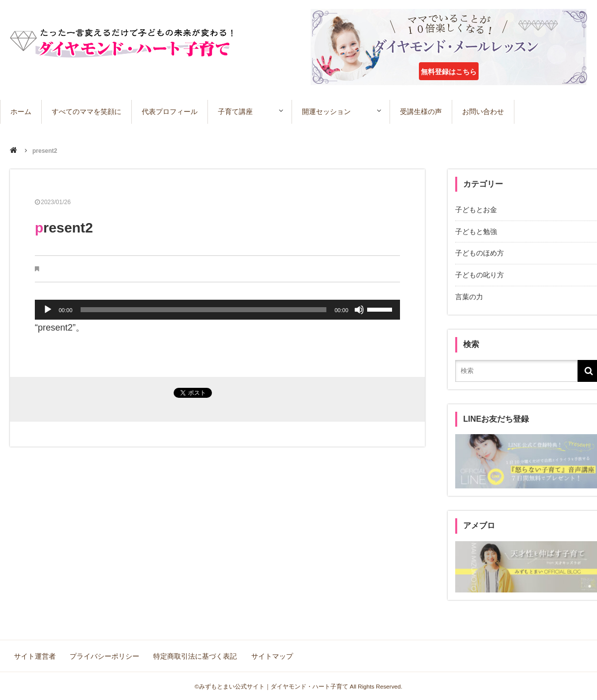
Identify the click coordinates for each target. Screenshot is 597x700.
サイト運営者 (35, 655)
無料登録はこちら (449, 72)
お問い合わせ (485, 112)
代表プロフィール (170, 112)
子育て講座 (235, 112)
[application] (217, 310)
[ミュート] (359, 310)
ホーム (21, 112)
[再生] (48, 310)
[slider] (204, 310)
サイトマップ (272, 655)
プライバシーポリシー (104, 655)
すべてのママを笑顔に (87, 112)
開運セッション (327, 112)
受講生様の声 (423, 112)
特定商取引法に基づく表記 (195, 655)
